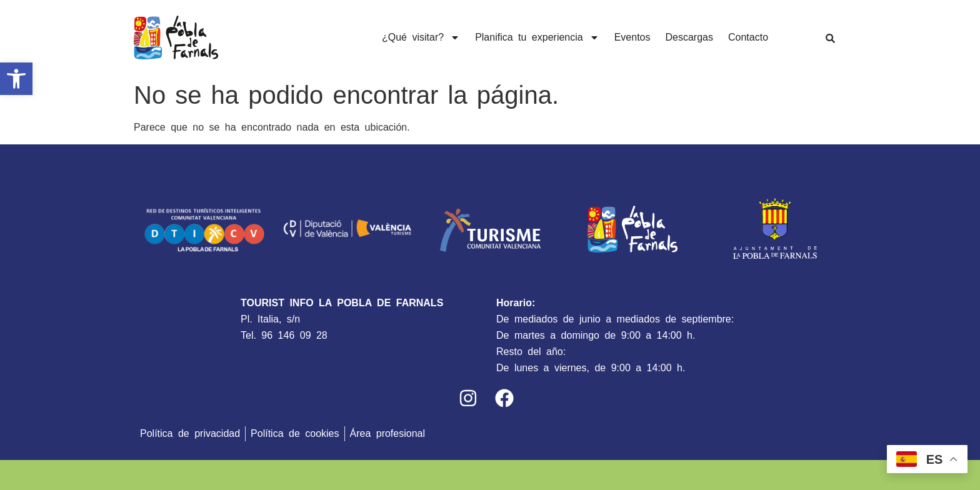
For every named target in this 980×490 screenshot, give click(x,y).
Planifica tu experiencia (537, 37)
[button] (16, 79)
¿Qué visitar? (421, 37)
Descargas (689, 37)
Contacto (748, 37)
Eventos (632, 37)
